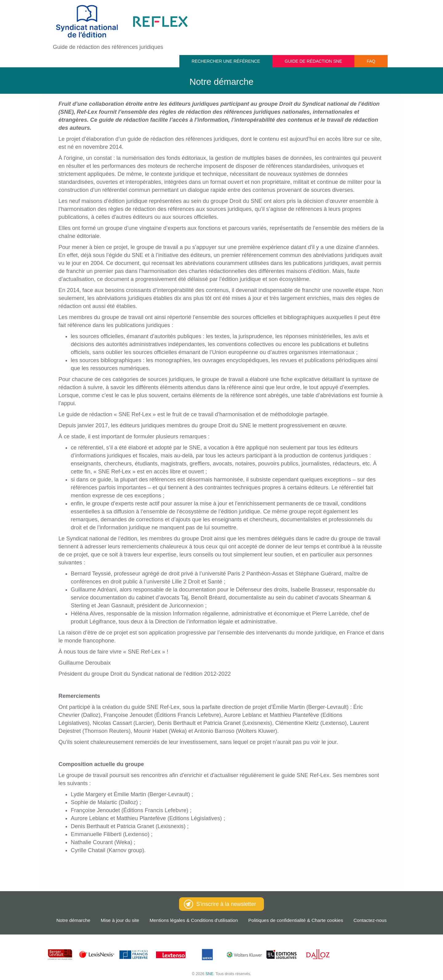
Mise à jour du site (120, 920)
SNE (210, 974)
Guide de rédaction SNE (313, 61)
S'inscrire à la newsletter (220, 904)
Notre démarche (73, 920)
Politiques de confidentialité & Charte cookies (296, 920)
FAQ (371, 61)
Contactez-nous (370, 920)
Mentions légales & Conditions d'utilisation (194, 920)
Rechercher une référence (226, 61)
